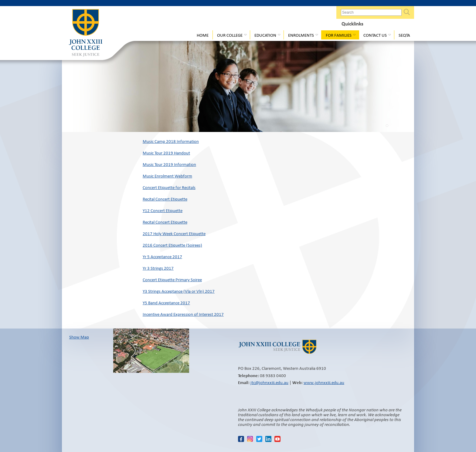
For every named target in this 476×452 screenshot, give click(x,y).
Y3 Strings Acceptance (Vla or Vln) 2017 (179, 291)
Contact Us (375, 35)
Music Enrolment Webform (167, 176)
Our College (230, 35)
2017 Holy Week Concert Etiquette (174, 234)
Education (265, 35)
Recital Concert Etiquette (165, 199)
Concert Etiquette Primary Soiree (172, 280)
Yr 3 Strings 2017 (158, 268)
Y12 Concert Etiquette (163, 211)
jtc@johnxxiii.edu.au (269, 383)
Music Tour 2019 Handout (166, 153)
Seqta (404, 35)
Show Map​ (79, 337)
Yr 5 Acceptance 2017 (162, 257)
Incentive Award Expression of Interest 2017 (183, 314)
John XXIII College (86, 33)
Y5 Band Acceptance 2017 (166, 303)
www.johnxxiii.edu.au (324, 383)
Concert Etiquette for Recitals (169, 187)
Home (203, 35)
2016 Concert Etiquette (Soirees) (172, 245)
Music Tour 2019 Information (169, 164)
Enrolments (301, 35)
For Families (339, 35)
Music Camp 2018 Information (171, 141)
